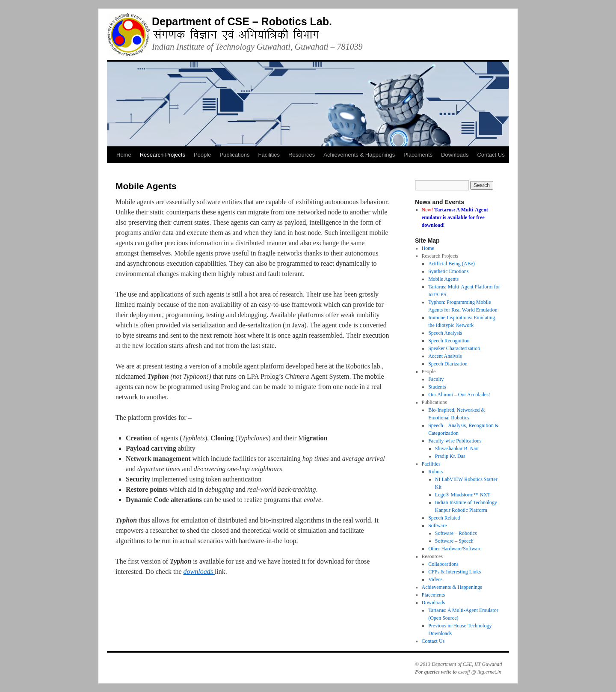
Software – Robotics (456, 533)
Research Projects (163, 155)
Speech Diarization (448, 364)
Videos (435, 579)
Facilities (269, 155)
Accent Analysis (445, 356)
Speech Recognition (449, 341)
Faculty (436, 379)
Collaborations (443, 564)
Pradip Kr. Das (450, 456)
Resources (302, 155)
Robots (435, 472)
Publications (234, 155)
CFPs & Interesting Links (455, 572)
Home (124, 155)
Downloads (455, 155)
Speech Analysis (445, 333)
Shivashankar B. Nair (457, 448)
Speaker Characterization (454, 348)
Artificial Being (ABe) (452, 264)
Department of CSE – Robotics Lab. (242, 21)
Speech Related (444, 518)
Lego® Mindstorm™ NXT (463, 495)
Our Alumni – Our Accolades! (459, 395)
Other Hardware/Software (455, 549)
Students (437, 387)
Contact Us (491, 155)
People (202, 155)
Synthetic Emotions (448, 271)
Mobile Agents (443, 279)
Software (437, 526)
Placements (418, 155)
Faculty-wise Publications (455, 441)
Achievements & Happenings (359, 155)
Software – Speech (454, 541)
